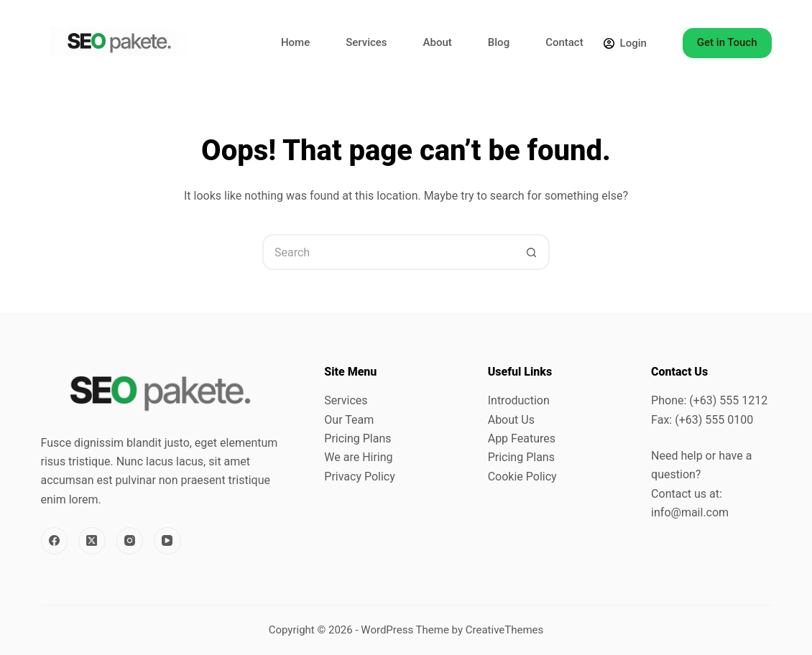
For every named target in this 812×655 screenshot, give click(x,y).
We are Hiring (358, 457)
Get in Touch (727, 42)
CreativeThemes (505, 630)
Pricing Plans (357, 438)
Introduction (519, 400)
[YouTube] (167, 541)
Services (366, 42)
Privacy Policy (360, 477)
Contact (564, 42)
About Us (511, 420)
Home (295, 42)
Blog (499, 42)
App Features (522, 438)
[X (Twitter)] (92, 541)
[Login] (625, 43)
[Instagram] (130, 541)
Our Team (349, 420)
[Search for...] (388, 252)
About (438, 42)
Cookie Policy (522, 477)
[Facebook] (55, 541)
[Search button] (532, 252)
